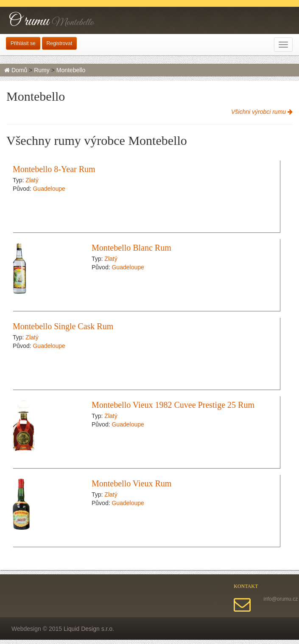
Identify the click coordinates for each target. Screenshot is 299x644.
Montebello (71, 70)
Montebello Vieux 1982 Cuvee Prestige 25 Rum (173, 405)
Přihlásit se (23, 43)
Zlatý (32, 180)
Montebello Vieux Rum (131, 483)
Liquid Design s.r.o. (89, 629)
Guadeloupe (49, 189)
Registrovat (60, 43)
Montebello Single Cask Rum (63, 326)
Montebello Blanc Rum (131, 248)
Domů (16, 70)
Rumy (42, 70)
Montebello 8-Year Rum (54, 169)
